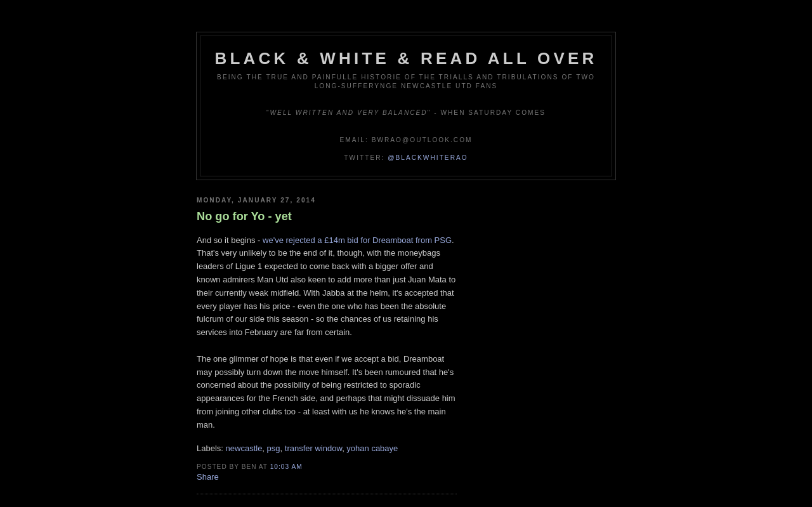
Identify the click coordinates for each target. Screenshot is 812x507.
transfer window (313, 448)
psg (274, 448)
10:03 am (286, 467)
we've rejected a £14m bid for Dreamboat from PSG (357, 240)
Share (208, 477)
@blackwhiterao (428, 158)
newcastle (244, 448)
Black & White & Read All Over (406, 58)
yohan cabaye (372, 448)
